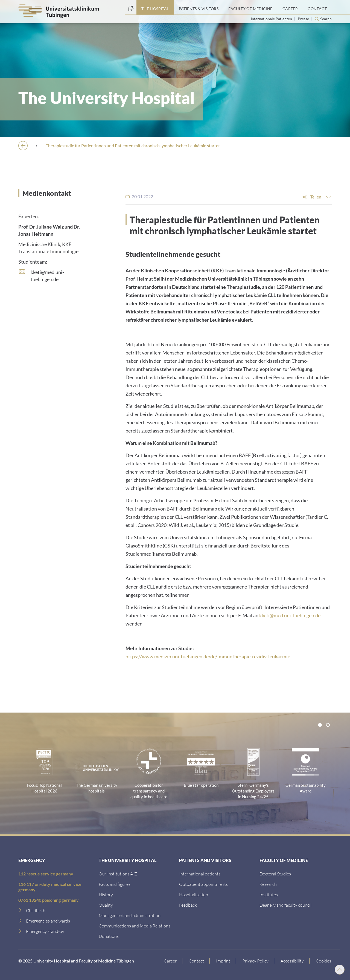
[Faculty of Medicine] (250, 7)
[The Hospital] (155, 7)
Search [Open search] (326, 19)
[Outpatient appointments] (203, 884)
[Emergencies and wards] (48, 921)
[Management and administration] (130, 915)
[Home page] (131, 7)
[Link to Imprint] (224, 961)
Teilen (316, 197)
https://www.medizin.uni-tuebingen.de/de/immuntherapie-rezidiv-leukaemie (208, 656)
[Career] (290, 7)
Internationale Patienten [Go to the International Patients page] (272, 19)
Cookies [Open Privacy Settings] (324, 961)
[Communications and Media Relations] (135, 926)
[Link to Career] (171, 961)
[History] (106, 894)
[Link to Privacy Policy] (256, 961)
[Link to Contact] (197, 961)
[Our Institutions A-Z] (118, 874)
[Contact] (317, 7)
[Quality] (106, 905)
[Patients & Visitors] (199, 7)
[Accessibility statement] (293, 961)
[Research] (268, 884)
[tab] (320, 725)
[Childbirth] (36, 910)
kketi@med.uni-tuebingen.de (290, 615)
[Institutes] (269, 894)
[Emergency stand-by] (45, 931)
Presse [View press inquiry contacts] (304, 19)
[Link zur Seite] (109, 936)
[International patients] (200, 874)
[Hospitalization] (194, 894)
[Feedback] (188, 905)
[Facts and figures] (115, 884)
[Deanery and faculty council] (285, 905)
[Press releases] (100, 145)
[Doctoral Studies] (275, 874)
